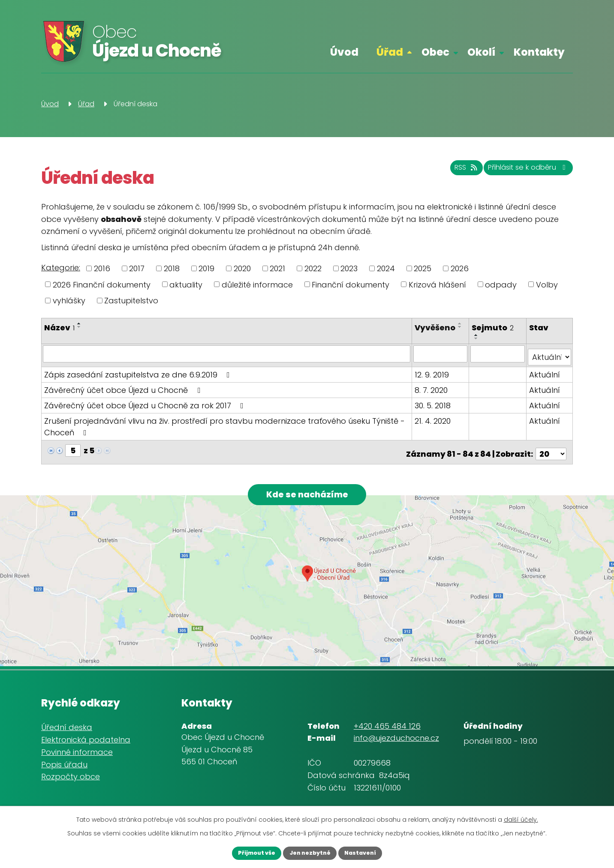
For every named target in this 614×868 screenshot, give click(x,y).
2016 (102, 268)
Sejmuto (494, 328)
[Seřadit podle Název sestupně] (79, 327)
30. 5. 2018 (434, 402)
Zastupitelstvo (131, 301)
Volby (547, 284)
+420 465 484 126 (387, 723)
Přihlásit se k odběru (520, 172)
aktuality (186, 284)
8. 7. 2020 (433, 386)
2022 (313, 268)
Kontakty (539, 52)
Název (59, 328)
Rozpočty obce (71, 774)
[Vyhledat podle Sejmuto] (498, 353)
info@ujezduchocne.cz (396, 736)
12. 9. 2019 (433, 371)
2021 (277, 268)
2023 (349, 268)
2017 (137, 268)
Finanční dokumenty (351, 284)
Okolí (481, 52)
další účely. (521, 818)
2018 (172, 268)
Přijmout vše (247, 852)
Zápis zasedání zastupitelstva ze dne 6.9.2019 (139, 371)
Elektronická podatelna (86, 738)
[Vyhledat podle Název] (227, 353)
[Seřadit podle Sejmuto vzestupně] (478, 335)
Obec (435, 52)
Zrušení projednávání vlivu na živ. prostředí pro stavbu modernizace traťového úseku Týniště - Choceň (224, 423)
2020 (242, 268)
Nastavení (370, 852)
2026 (460, 268)
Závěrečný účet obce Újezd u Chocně (124, 386)
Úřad (390, 52)
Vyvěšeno (437, 328)
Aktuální (545, 371)
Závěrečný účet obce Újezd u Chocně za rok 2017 (146, 402)
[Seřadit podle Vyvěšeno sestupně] (421, 338)
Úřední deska (67, 725)
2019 (206, 268)
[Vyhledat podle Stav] (550, 353)
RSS (444, 172)
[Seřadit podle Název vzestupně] (79, 323)
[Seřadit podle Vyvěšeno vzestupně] (421, 335)
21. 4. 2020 (434, 417)
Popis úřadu (64, 762)
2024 (386, 268)
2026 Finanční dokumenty (102, 284)
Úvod (344, 52)
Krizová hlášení (437, 284)
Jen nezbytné (310, 852)
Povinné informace (77, 750)
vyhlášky (69, 301)
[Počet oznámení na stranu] (551, 447)
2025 (423, 268)
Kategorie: (61, 268)
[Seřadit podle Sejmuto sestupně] (478, 338)
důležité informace (257, 284)
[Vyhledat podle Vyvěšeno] (442, 353)
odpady (501, 284)
